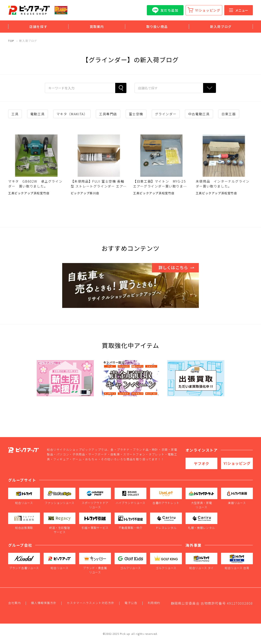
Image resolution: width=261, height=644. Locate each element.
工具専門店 (108, 114)
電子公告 (131, 603)
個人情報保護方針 (44, 603)
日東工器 (229, 114)
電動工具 (38, 114)
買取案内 (97, 27)
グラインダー (166, 114)
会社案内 (14, 603)
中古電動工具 (199, 114)
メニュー (239, 10)
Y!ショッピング (208, 10)
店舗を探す (38, 27)
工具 (15, 114)
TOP (11, 41)
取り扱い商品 (157, 27)
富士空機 (136, 114)
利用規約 (154, 603)
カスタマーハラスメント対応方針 (91, 603)
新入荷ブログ (221, 27)
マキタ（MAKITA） (72, 114)
